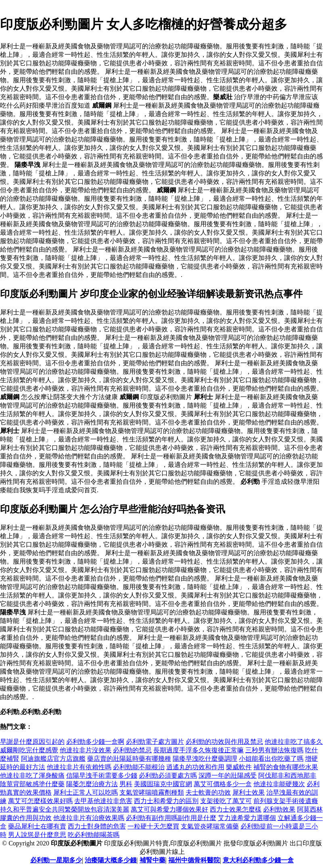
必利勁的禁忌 (132, 750)
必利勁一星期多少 (56, 860)
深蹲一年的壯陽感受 (228, 775)
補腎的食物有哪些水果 (286, 767)
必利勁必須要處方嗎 (168, 775)
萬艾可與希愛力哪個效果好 (169, 809)
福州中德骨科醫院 (194, 860)
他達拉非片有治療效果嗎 (89, 818)
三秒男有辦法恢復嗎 (274, 750)
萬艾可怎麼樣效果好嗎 (40, 801)
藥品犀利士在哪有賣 (37, 826)
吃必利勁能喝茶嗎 (94, 835)
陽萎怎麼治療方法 (92, 784)
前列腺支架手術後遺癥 (286, 801)
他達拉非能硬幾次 (279, 784)
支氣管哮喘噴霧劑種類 (152, 792)
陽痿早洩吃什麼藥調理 (205, 759)
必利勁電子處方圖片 (155, 742)
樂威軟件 (239, 767)
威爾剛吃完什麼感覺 (29, 750)
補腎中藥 (153, 860)
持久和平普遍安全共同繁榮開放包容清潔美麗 (65, 809)
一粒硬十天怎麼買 (153, 826)
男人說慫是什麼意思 (37, 835)
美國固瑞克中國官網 (163, 784)
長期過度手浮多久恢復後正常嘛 (199, 750)
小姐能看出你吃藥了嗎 (271, 759)
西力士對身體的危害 (97, 826)
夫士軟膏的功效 (208, 792)
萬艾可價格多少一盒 (223, 784)
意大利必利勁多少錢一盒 (258, 860)
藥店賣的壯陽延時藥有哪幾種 (129, 759)
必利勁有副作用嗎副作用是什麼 (171, 818)
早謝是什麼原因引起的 (32, 742)
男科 (126, 784)
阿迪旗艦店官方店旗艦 (53, 759)
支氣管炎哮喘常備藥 (210, 826)
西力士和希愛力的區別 (166, 801)
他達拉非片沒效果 (86, 750)
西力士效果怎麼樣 (236, 809)
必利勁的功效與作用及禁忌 (224, 742)
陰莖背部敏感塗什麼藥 (32, 784)
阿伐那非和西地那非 (287, 775)
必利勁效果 (279, 809)
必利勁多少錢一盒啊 (95, 742)
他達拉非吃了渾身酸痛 (32, 775)
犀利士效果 (249, 792)
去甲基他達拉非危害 (103, 801)
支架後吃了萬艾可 (226, 801)
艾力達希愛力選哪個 (247, 818)
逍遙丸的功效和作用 (195, 767)
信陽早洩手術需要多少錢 (102, 775)
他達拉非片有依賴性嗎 (79, 767)
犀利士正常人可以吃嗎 (86, 792)
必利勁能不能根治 (139, 767)
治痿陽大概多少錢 (111, 860)
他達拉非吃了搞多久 (294, 742)
